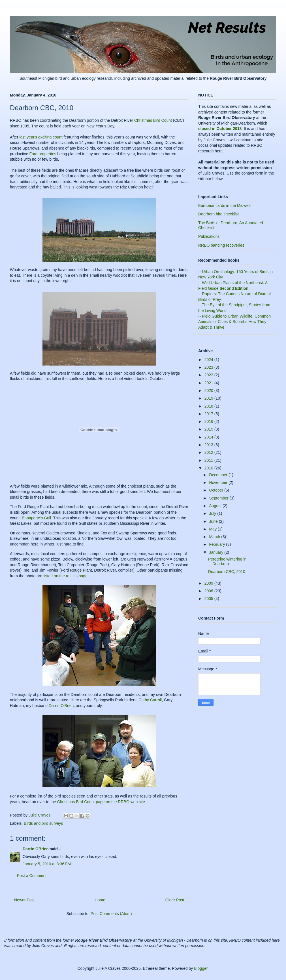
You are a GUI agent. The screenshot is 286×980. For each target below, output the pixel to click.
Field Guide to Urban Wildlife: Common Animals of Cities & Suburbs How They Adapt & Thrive (234, 322)
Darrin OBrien (36, 849)
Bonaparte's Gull (36, 518)
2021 (209, 383)
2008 (209, 591)
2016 (209, 421)
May (213, 529)
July (213, 513)
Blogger (201, 968)
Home (100, 900)
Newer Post (24, 900)
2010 (209, 468)
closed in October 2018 (220, 129)
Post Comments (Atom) (111, 914)
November (219, 482)
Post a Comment (32, 876)
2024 (209, 360)
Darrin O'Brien (61, 706)
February (217, 544)
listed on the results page (65, 576)
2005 (209, 599)
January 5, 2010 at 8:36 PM (47, 864)
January (217, 552)
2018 (209, 406)
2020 (209, 391)
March (215, 537)
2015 (209, 429)
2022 (209, 375)
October (217, 490)
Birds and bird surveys (43, 823)
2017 (209, 414)
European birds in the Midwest (225, 205)
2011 (209, 460)
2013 (209, 445)
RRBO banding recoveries (221, 245)
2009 (209, 583)
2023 (209, 367)
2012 (209, 452)
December (219, 475)
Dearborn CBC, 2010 (227, 572)
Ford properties (43, 154)
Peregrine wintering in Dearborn (227, 562)
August (216, 506)
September (219, 498)
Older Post (175, 900)
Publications (209, 236)
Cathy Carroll (150, 700)
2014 (209, 437)
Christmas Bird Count (153, 120)
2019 (209, 398)
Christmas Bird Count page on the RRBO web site (101, 802)
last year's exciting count (41, 137)
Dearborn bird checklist (218, 214)
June (214, 521)
